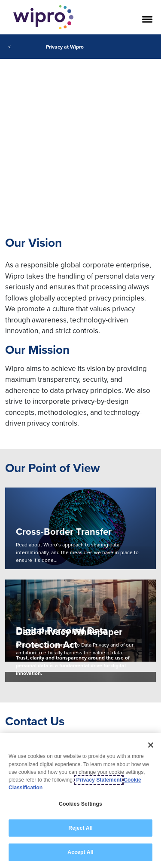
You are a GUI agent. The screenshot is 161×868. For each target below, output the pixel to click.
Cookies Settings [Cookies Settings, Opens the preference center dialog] (80, 804)
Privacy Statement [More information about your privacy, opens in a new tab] (99, 780)
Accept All (80, 852)
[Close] (151, 745)
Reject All (80, 828)
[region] (80, 801)
